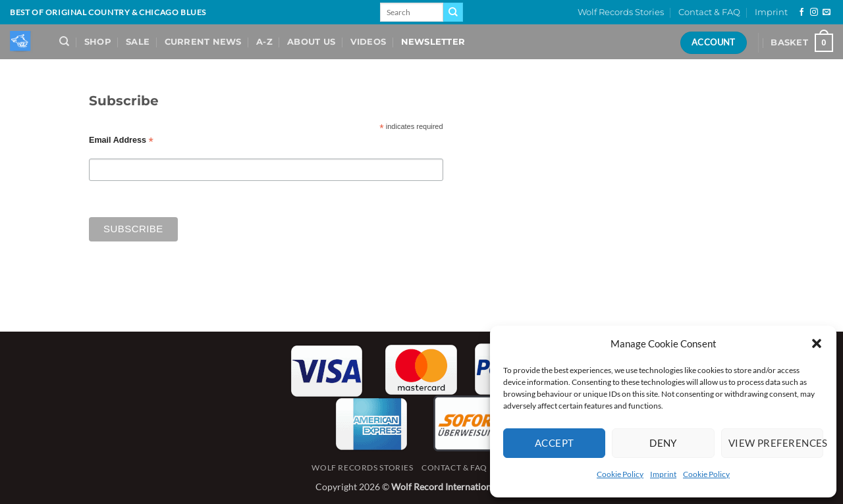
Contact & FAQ (709, 12)
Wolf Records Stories (621, 12)
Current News (203, 42)
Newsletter (433, 42)
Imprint (663, 474)
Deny (663, 443)
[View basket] (802, 43)
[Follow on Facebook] (802, 13)
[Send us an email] (827, 13)
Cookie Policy (620, 474)
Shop (98, 42)
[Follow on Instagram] (814, 13)
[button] (817, 343)
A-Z (264, 42)
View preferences (776, 443)
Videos (368, 42)
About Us (311, 42)
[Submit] (453, 13)
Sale (138, 42)
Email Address (121, 140)
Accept (555, 443)
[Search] (64, 41)
